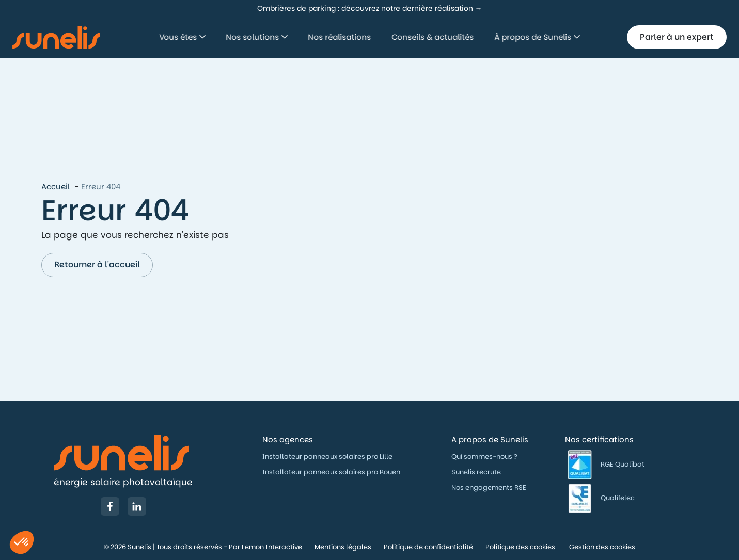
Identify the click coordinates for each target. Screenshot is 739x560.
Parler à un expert (677, 37)
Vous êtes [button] (179, 37)
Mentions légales (343, 547)
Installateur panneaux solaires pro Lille (327, 457)
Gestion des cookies (602, 547)
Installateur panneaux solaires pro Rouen (331, 472)
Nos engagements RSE (489, 487)
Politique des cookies (521, 547)
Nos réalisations (340, 37)
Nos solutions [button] (254, 37)
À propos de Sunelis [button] (534, 37)
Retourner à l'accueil (97, 265)
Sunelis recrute (476, 472)
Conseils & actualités (433, 37)
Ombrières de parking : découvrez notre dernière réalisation (365, 8)
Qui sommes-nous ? (485, 457)
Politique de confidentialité (428, 547)
